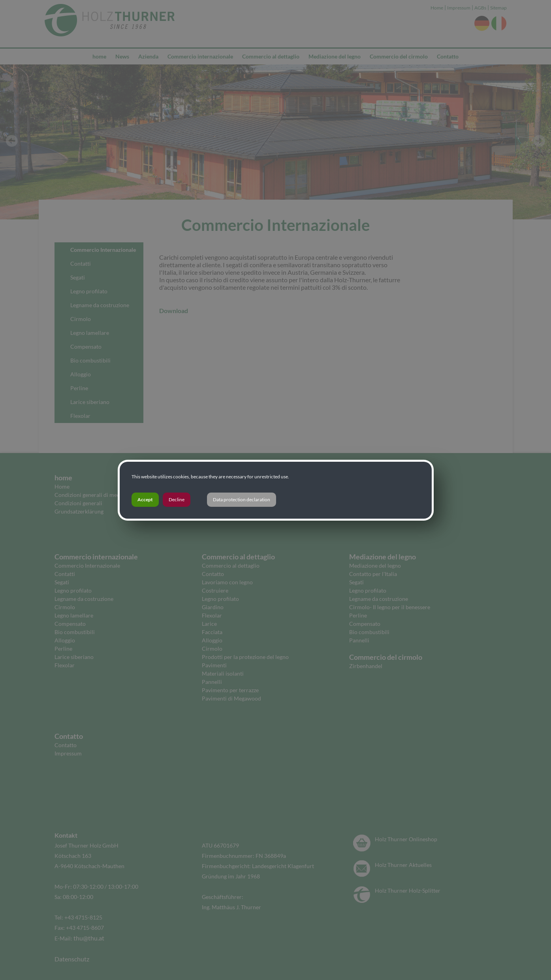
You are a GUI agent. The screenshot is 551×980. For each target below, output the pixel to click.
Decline (177, 499)
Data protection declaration (242, 499)
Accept (145, 499)
